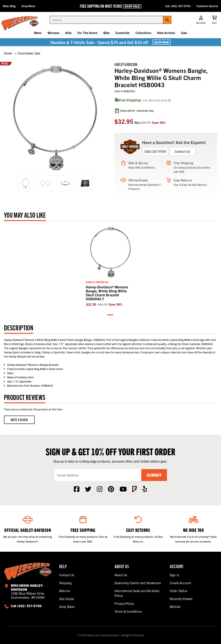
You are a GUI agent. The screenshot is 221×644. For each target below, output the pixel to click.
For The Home (87, 33)
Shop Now (161, 42)
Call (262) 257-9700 (178, 6)
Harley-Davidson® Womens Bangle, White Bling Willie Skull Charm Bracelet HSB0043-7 (107, 293)
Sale (184, 33)
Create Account (180, 583)
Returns (65, 591)
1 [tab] (110, 315)
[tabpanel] (110, 266)
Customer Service (207, 6)
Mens (38, 33)
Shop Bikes (28, 6)
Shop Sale (132, 6)
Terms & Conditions (128, 611)
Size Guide (67, 599)
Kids (68, 33)
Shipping (65, 583)
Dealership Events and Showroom (138, 583)
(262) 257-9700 (155, 151)
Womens (53, 33)
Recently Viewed (181, 599)
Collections (143, 33)
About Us (121, 575)
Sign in (174, 575)
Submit (154, 475)
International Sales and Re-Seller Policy (137, 593)
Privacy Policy (124, 603)
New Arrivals (166, 33)
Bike (107, 33)
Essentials (122, 33)
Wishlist (175, 607)
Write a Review (19, 420)
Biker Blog (9, 6)
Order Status (179, 591)
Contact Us (182, 151)
